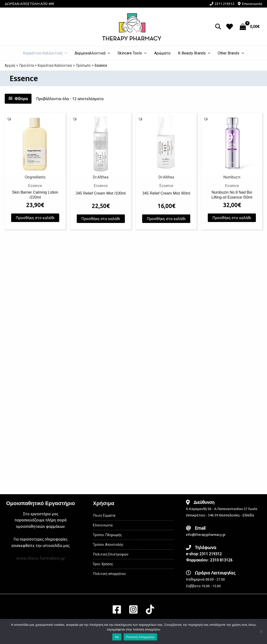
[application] (65, 53)
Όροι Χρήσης (104, 564)
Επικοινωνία (252, 4)
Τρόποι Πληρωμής (108, 535)
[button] (218, 27)
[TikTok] (150, 609)
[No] (261, 631)
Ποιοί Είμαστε (105, 515)
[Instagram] (133, 609)
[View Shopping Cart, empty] (250, 27)
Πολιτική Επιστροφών (112, 554)
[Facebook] (117, 609)
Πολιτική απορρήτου (111, 574)
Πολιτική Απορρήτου (140, 637)
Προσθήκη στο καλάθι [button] (35, 223)
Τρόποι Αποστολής (109, 544)
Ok (117, 637)
